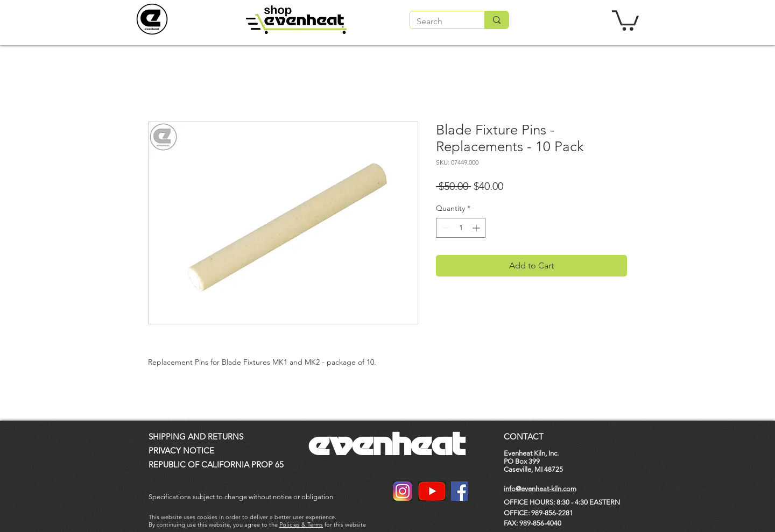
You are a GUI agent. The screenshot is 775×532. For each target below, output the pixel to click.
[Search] (439, 22)
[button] (625, 19)
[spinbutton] (461, 228)
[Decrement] (444, 228)
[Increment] (477, 228)
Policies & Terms (301, 524)
